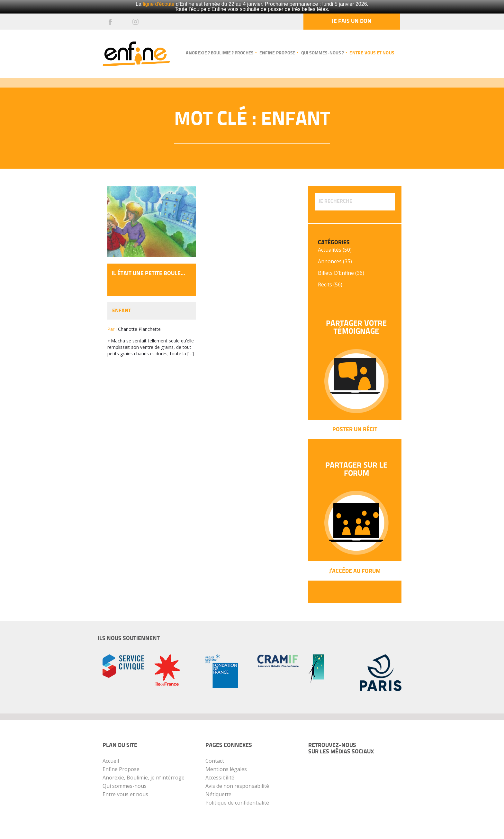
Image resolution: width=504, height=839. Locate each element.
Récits (325, 284)
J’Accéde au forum (355, 571)
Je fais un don (352, 21)
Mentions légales (226, 769)
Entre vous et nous (372, 53)
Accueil (111, 761)
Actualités (330, 250)
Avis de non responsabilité (237, 786)
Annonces (330, 261)
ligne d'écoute (158, 4)
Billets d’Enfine (336, 273)
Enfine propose (277, 53)
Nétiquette (218, 794)
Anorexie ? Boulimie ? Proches (220, 53)
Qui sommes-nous (125, 786)
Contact (215, 761)
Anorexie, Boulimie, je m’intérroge (144, 778)
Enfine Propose (121, 769)
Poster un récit (355, 430)
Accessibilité (220, 778)
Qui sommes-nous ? (322, 53)
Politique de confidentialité (237, 803)
